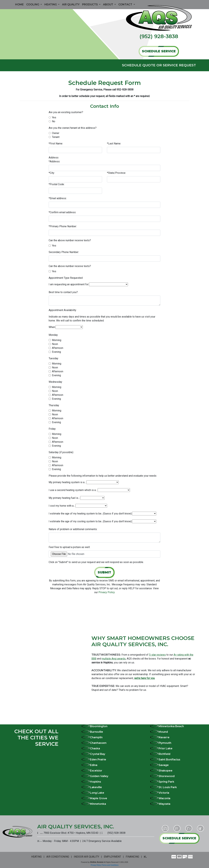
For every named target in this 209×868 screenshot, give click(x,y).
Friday (52, 429)
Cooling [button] (33, 4)
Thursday (54, 405)
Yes (54, 117)
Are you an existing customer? (66, 112)
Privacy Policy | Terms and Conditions (105, 865)
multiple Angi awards (114, 659)
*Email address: (58, 198)
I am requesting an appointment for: (69, 284)
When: (52, 327)
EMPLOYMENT (112, 857)
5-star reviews (157, 655)
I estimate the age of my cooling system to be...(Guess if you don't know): (90, 521)
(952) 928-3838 (159, 36)
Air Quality (71, 4)
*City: (52, 173)
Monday (53, 335)
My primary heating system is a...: (68, 482)
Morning (57, 340)
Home (19, 4)
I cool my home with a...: (62, 506)
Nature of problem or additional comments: (73, 529)
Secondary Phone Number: (64, 252)
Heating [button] (51, 4)
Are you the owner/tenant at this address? (73, 128)
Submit (104, 572)
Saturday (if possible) (61, 452)
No (54, 121)
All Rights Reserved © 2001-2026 (116, 862)
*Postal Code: (57, 184)
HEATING (36, 857)
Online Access (97, 862)
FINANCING (132, 857)
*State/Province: (116, 173)
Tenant (56, 137)
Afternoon (58, 348)
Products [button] (90, 4)
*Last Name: (114, 144)
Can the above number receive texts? (70, 240)
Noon (55, 344)
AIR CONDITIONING (58, 857)
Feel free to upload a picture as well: (69, 547)
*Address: (54, 161)
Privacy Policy (107, 592)
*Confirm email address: (62, 212)
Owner (56, 133)
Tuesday (53, 358)
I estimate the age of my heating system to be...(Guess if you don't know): (90, 514)
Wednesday (55, 382)
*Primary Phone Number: (63, 226)
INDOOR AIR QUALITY (86, 857)
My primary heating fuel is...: (64, 498)
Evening (56, 352)
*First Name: (56, 144)
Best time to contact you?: (63, 292)
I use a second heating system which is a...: (73, 490)
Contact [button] (126, 4)
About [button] (108, 4)
